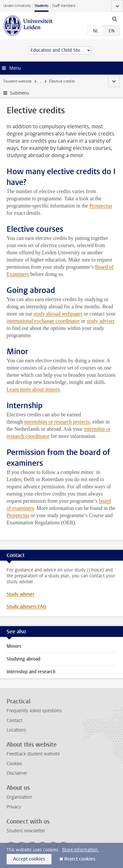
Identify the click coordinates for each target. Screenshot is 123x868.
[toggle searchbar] (114, 19)
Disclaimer (17, 773)
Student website (17, 81)
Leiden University (17, 6)
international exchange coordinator (43, 321)
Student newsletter (26, 831)
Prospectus (101, 206)
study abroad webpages (58, 314)
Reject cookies (80, 859)
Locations (16, 730)
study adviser (101, 321)
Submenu (20, 93)
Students (41, 6)
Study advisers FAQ (26, 607)
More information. (81, 850)
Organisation (19, 797)
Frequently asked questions (34, 711)
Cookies (14, 764)
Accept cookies (29, 859)
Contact (14, 721)
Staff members (64, 6)
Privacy (14, 807)
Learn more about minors (33, 389)
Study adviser (20, 594)
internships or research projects (57, 422)
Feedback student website (33, 754)
